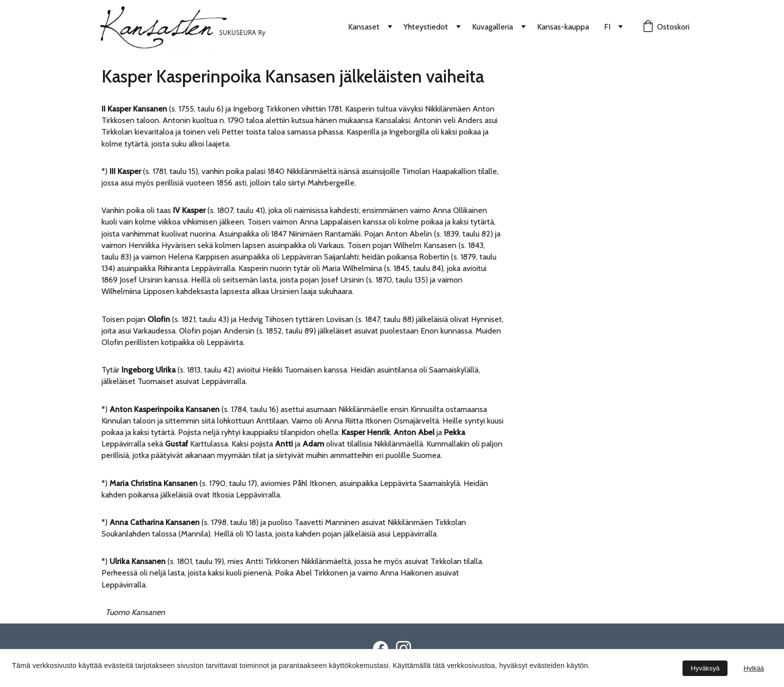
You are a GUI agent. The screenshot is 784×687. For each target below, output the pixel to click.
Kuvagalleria (492, 27)
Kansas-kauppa (563, 27)
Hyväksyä (705, 668)
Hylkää (754, 668)
